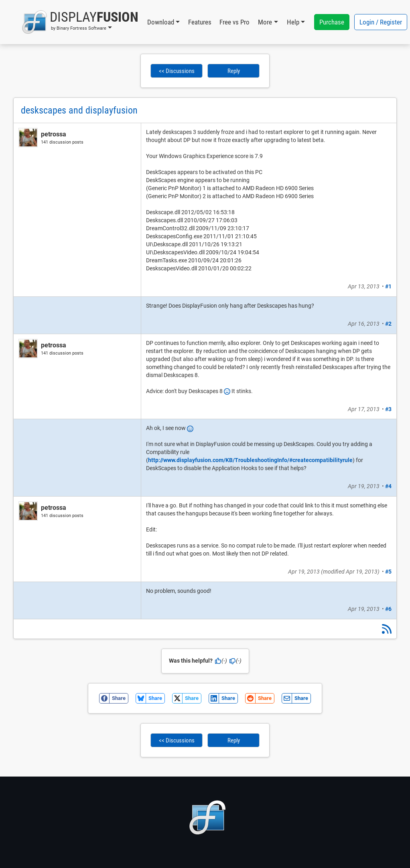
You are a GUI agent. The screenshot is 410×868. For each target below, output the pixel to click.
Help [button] (293, 22)
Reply (234, 71)
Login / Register (381, 22)
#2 (388, 324)
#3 (388, 409)
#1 (388, 286)
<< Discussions (177, 71)
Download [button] (161, 22)
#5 (388, 572)
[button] (80, 22)
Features (200, 22)
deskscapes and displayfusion (79, 110)
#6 (388, 609)
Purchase (332, 22)
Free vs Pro (234, 22)
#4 (388, 486)
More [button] (265, 22)
